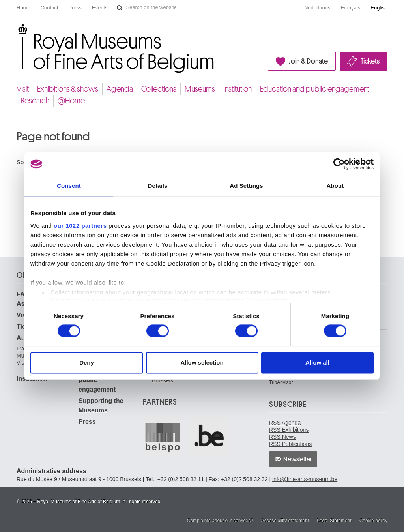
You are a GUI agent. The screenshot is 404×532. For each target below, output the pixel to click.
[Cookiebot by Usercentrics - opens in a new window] (339, 164)
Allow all (317, 363)
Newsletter (298, 459)
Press (75, 8)
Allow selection (202, 363)
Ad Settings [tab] (246, 186)
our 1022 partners (80, 226)
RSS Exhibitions (289, 430)
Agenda (120, 89)
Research (35, 101)
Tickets (370, 61)
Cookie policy (373, 521)
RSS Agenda (285, 423)
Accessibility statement (285, 521)
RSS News (282, 437)
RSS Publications (290, 444)
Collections (159, 89)
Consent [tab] (69, 186)
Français (351, 8)
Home (23, 8)
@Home (71, 101)
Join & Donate (308, 61)
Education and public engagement (315, 89)
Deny (87, 363)
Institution (238, 89)
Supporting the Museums (101, 406)
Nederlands (317, 8)
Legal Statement (334, 521)
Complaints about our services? (220, 521)
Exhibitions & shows (68, 89)
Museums (200, 89)
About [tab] (335, 186)
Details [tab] (158, 186)
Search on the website (120, 8)
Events (100, 8)
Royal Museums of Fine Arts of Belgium (16, 33)
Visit (23, 89)
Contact (50, 8)
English (379, 8)
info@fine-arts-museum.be (305, 479)
